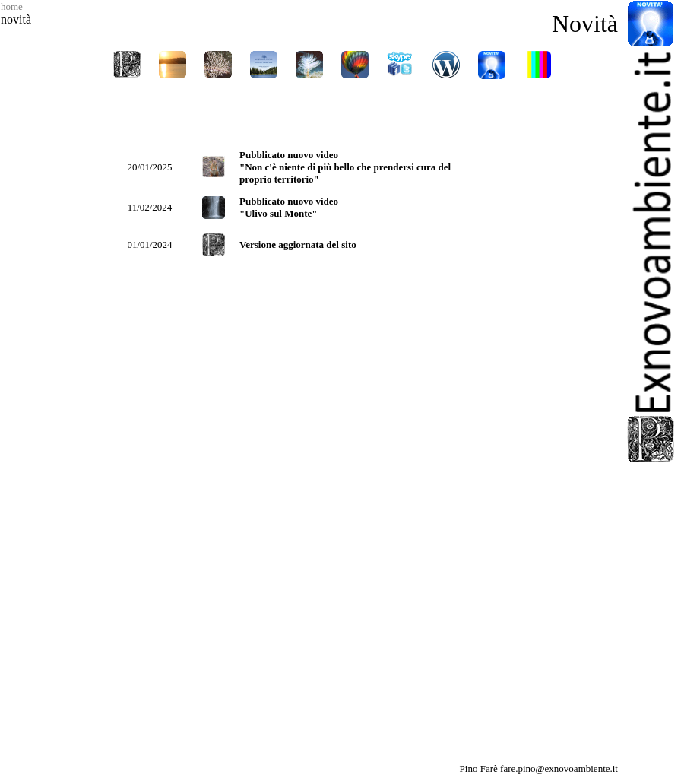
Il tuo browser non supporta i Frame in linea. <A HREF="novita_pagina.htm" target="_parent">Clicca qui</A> (332, 428)
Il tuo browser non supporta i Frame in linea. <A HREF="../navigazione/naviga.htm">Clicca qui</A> (332, 85)
